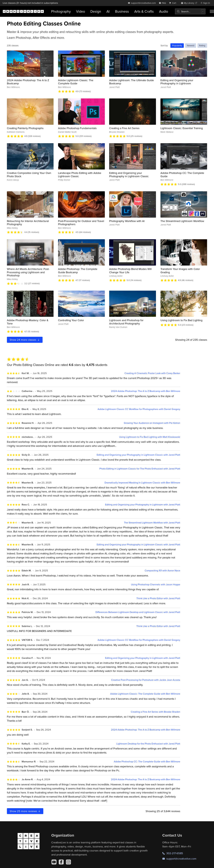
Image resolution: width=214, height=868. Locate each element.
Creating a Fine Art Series (124, 128)
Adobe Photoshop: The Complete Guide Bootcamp (78, 271)
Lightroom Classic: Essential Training (182, 128)
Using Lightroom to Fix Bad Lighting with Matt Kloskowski (150, 437)
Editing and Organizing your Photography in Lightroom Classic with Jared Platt (138, 455)
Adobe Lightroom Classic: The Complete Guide (76, 82)
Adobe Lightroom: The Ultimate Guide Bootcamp (132, 82)
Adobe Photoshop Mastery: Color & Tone (28, 322)
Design (96, 11)
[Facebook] (61, 862)
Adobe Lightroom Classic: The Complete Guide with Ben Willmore (145, 694)
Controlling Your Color (71, 320)
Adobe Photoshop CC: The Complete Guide (182, 175)
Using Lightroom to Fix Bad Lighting (181, 320)
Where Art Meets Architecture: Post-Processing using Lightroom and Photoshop (28, 272)
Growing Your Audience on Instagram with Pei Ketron (152, 423)
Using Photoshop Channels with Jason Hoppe (156, 585)
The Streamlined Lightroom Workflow (182, 221)
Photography (61, 11)
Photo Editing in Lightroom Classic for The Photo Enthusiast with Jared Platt (140, 469)
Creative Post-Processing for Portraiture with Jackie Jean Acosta (146, 680)
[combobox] (190, 11)
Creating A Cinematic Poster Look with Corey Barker (152, 373)
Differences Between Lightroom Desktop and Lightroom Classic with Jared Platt (138, 612)
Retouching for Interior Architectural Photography (28, 223)
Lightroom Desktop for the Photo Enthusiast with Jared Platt (148, 744)
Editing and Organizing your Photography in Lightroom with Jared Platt (143, 505)
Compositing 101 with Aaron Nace (162, 571)
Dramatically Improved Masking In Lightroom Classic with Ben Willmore (142, 483)
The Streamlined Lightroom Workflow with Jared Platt (152, 523)
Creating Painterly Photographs (25, 128)
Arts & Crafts (144, 11)
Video (81, 11)
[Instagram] (68, 862)
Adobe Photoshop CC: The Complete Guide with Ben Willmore (147, 762)
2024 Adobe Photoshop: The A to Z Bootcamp (28, 82)
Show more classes (25, 340)
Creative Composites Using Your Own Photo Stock (29, 175)
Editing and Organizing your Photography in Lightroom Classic (129, 175)
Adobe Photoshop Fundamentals (77, 128)
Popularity (177, 45)
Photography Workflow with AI (127, 221)
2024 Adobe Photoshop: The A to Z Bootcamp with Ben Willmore (146, 391)
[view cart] (173, 3)
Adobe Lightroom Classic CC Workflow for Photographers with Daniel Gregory (139, 409)
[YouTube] (54, 862)
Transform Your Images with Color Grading (180, 271)
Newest (191, 45)
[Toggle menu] (212, 11)
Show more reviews (25, 811)
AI (108, 11)
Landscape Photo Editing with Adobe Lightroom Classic (80, 175)
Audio (164, 11)
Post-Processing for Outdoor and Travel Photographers (81, 223)
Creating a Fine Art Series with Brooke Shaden (155, 712)
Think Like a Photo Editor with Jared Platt (158, 598)
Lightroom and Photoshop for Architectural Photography (126, 322)
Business (122, 11)
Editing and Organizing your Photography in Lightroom (177, 82)
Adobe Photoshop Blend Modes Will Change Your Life (130, 271)
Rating (202, 45)
